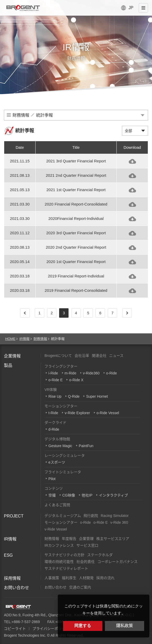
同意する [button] (83, 626)
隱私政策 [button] (125, 626)
